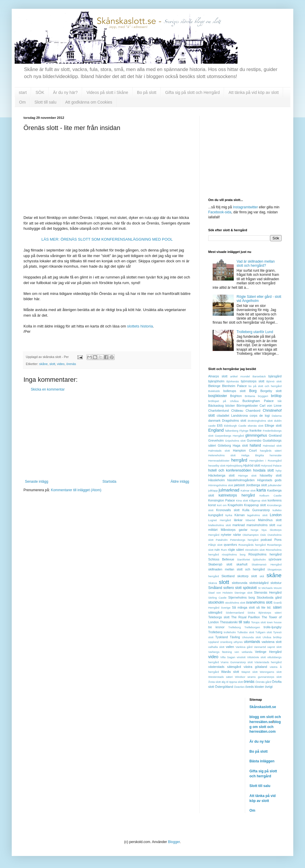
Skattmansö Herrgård (267, 564)
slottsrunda (240, 583)
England (216, 430)
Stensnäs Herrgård (268, 592)
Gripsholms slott (235, 441)
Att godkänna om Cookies (89, 102)
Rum (224, 550)
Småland (215, 588)
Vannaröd (260, 647)
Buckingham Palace (258, 401)
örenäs (71, 364)
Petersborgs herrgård (244, 540)
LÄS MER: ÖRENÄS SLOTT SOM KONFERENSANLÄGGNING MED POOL (107, 239)
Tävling (235, 637)
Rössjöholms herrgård (265, 554)
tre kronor (216, 627)
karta (261, 490)
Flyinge (244, 431)
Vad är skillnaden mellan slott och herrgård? (256, 264)
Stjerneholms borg (242, 597)
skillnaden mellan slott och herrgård (237, 569)
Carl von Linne (271, 406)
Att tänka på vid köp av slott (254, 92)
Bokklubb (214, 391)
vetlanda (247, 652)
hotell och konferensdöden (230, 470)
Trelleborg (234, 627)
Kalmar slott (248, 490)
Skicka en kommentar (48, 389)
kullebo (277, 510)
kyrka (229, 515)
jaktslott (239, 485)
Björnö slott (274, 381)
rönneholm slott (255, 550)
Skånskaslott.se (263, 707)
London (276, 515)
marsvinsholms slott (261, 525)
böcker (230, 406)
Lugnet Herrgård (220, 520)
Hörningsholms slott (221, 485)
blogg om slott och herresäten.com (265, 727)
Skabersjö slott (220, 564)
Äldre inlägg (180, 482)
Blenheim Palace (234, 386)
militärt (213, 530)
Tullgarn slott (264, 632)
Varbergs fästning (220, 652)
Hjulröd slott (252, 465)
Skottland (228, 576)
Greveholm (216, 440)
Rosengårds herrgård (252, 545)
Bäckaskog (216, 406)
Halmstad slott (272, 446)
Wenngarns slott (271, 672)
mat (279, 525)
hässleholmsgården (241, 480)
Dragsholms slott (234, 421)
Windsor (240, 677)
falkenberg (232, 431)
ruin (217, 550)
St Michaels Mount (270, 588)
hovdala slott (263, 470)
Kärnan (240, 515)
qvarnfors (230, 545)
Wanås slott (230, 672)
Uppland (213, 642)
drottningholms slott (260, 421)
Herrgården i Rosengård (265, 461)
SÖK (40, 92)
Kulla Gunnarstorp (256, 510)
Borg (253, 391)
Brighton (236, 396)
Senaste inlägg (37, 482)
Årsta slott (215, 682)
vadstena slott (272, 642)
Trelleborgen (252, 627)
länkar (238, 520)
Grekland (275, 435)
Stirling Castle (217, 598)
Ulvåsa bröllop (272, 637)
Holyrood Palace (271, 466)
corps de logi (260, 416)
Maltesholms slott (220, 525)
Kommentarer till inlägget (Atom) (76, 490)
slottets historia (140, 326)
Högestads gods (269, 480)
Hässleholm (216, 480)
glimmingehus (256, 435)
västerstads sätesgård (225, 667)
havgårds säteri (271, 451)
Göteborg (224, 445)
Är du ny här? (65, 92)
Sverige (226, 608)
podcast (266, 540)
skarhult (242, 564)
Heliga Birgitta (253, 455)
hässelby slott (271, 475)
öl (227, 682)
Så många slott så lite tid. (252, 607)
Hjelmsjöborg (234, 466)
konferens (275, 500)
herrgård (239, 460)
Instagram (241, 207)
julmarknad (229, 490)
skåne (44, 364)
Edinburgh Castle (235, 426)
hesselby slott (217, 466)
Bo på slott (147, 92)
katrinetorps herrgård (237, 495)
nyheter (226, 535)
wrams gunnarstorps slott (265, 677)
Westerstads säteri (221, 677)
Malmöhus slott (270, 520)
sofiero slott (233, 588)
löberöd (250, 520)
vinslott (241, 657)
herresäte (276, 455)
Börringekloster (247, 406)
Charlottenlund (218, 411)
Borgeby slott (271, 391)
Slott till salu (46, 102)
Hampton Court (245, 450)
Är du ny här (260, 742)
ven (237, 652)
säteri (277, 607)
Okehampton (251, 535)
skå (262, 576)
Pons (278, 540)
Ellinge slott (273, 425)
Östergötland (224, 687)
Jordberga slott (256, 485)
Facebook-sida (220, 212)
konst (212, 505)
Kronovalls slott (228, 510)
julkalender (275, 485)
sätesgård (215, 612)
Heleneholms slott (222, 455)
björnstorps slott (253, 381)
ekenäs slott (256, 426)
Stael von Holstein (221, 593)
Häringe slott (247, 476)
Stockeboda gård (269, 597)
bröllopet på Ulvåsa (223, 401)
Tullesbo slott (246, 632)
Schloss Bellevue (221, 559)
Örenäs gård (263, 682)
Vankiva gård (244, 647)
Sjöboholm (259, 559)
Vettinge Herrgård (268, 652)
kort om (222, 505)
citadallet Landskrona (232, 416)
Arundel (245, 376)
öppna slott (236, 682)
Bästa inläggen (262, 761)
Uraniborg (226, 642)
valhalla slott (216, 647)
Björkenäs (233, 381)
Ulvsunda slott (251, 637)
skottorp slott (247, 576)
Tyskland (222, 637)
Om (22, 102)
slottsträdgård (259, 583)
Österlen (239, 687)
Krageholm (235, 505)
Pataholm (222, 540)
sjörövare (275, 559)
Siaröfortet (243, 559)
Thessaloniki (229, 622)
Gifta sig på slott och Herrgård (192, 92)
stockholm (216, 602)
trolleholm (230, 632)
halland (255, 445)
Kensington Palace (222, 500)
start (23, 92)
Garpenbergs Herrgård (229, 436)
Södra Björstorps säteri (265, 613)
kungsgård (216, 515)
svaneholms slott (259, 602)
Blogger (174, 842)
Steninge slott (243, 593)
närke (237, 535)
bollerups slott (234, 391)
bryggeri (263, 396)
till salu (244, 622)
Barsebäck (259, 376)
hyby (279, 471)
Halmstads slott (219, 451)
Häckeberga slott (221, 475)
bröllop (276, 396)
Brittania (250, 396)
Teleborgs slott (219, 617)
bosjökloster (218, 396)
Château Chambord (246, 411)
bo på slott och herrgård (265, 386)
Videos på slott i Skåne (107, 92)
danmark (214, 421)
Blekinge (214, 386)
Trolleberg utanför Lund (255, 332)
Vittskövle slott (256, 657)
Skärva (213, 583)
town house (274, 622)
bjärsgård (275, 376)
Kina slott (242, 500)
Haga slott (240, 445)
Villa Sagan (228, 657)
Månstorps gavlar (234, 530)
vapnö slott (274, 647)
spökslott (250, 588)
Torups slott (258, 622)
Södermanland (235, 613)
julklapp (213, 490)
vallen (230, 647)
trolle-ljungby (273, 627)
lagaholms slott (257, 515)
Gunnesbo (254, 440)
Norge (255, 530)
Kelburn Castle (271, 495)
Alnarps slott (218, 376)
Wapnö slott (249, 672)
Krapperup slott (255, 505)
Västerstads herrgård (268, 662)
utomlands (252, 642)
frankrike (256, 430)
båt (280, 401)
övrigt (269, 687)
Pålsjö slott (215, 545)
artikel (234, 376)
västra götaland (255, 667)
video (61, 364)
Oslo (263, 535)
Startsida (109, 482)
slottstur (276, 583)
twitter (253, 207)
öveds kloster (255, 687)
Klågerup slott (258, 500)
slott (52, 364)
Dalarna (277, 416)
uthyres (238, 642)
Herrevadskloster (219, 461)
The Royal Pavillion (245, 617)
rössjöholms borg (233, 554)
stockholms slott (235, 603)
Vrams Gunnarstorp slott (237, 662)
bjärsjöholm (216, 381)
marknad (239, 525)
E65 (220, 425)
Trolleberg (215, 632)
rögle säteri (236, 550)
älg (223, 682)
